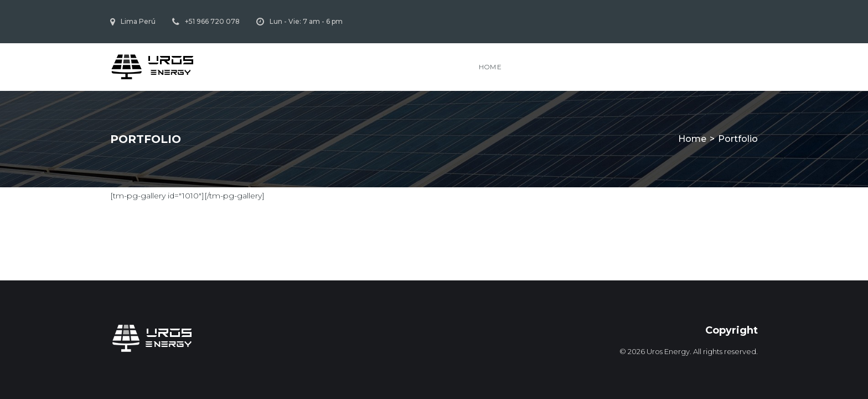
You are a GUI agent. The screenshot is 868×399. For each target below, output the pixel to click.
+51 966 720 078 (212, 21)
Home (490, 67)
